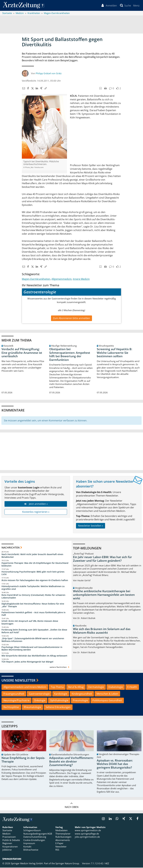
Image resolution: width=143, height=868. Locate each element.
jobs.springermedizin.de (87, 837)
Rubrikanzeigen (63, 837)
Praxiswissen (9, 837)
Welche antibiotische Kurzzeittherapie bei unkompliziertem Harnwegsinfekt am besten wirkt (104, 595)
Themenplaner (63, 834)
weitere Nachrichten (60, 668)
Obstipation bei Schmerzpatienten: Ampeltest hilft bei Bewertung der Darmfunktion (70, 355)
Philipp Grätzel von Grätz (49, 74)
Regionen (7, 844)
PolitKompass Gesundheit (107, 701)
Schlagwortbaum (32, 831)
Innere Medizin (81, 279)
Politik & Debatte (11, 841)
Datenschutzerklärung (35, 837)
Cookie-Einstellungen (34, 841)
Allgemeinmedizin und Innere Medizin (25, 687)
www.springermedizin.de (88, 831)
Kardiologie (61, 694)
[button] (136, 6)
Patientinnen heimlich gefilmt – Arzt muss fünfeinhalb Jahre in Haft (33, 614)
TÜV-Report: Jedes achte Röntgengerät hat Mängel (27, 662)
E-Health (132, 687)
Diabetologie (116, 687)
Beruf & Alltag (76, 687)
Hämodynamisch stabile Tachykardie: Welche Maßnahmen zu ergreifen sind (33, 588)
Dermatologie (96, 687)
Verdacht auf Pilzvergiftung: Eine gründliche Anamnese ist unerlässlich (22, 353)
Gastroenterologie (39, 694)
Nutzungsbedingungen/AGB (38, 834)
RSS (57, 850)
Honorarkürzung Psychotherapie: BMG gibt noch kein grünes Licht (33, 573)
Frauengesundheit (14, 694)
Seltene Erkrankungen (58, 708)
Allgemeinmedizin (62, 279)
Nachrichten (11, 548)
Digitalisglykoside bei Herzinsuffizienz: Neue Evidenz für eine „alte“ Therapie (33, 605)
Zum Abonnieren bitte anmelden (71, 319)
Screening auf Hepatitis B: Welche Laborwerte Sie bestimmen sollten (114, 353)
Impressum (29, 844)
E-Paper (59, 844)
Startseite (7, 831)
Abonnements (63, 841)
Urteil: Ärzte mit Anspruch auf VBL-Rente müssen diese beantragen (30, 623)
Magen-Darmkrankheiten (36, 279)
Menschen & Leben (107, 694)
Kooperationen (10, 847)
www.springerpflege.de (87, 834)
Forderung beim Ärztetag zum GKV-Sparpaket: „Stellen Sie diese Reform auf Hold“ (34, 631)
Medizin (6, 834)
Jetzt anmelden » (36, 504)
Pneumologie (80, 701)
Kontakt (27, 847)
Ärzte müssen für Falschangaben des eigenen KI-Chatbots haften (35, 581)
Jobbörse (7, 850)
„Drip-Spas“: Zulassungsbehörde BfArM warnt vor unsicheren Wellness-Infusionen (33, 640)
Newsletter (61, 847)
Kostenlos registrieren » (36, 512)
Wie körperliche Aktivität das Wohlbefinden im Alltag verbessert (34, 656)
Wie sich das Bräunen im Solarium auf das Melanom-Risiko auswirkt (102, 631)
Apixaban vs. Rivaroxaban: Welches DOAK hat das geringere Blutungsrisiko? (115, 764)
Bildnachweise (31, 850)
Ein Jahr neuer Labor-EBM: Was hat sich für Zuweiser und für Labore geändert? (102, 559)
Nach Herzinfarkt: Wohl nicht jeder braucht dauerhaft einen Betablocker (32, 556)
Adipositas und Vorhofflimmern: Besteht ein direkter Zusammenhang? (71, 762)
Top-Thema (57, 687)
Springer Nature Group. (68, 864)
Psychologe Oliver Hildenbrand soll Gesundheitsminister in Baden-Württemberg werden (32, 649)
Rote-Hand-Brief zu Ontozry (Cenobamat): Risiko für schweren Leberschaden (33, 597)
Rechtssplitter (11, 708)
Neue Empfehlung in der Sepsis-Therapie (23, 760)
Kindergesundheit (82, 694)
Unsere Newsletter (18, 681)
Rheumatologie (32, 708)
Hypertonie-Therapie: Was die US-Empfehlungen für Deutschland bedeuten (35, 565)
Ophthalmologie (59, 701)
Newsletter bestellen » (91, 526)
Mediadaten (61, 831)
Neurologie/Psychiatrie (16, 701)
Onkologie (40, 701)
